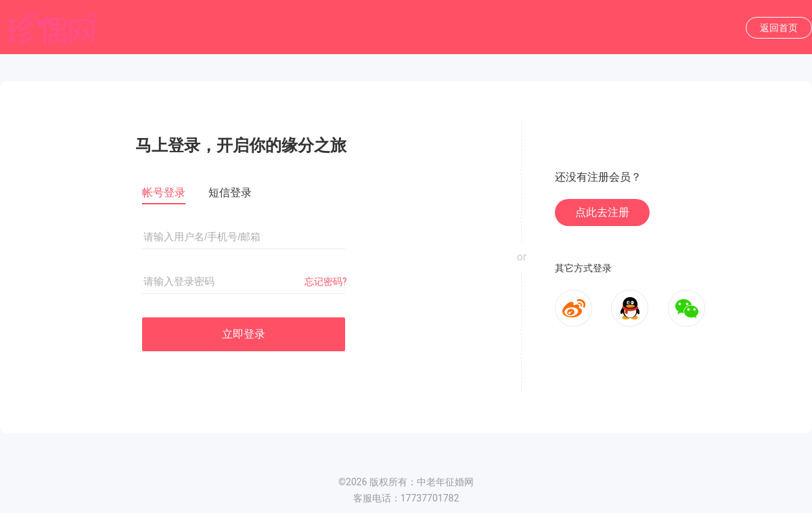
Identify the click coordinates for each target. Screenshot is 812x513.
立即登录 (244, 334)
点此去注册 (602, 212)
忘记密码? (326, 282)
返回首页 (779, 28)
